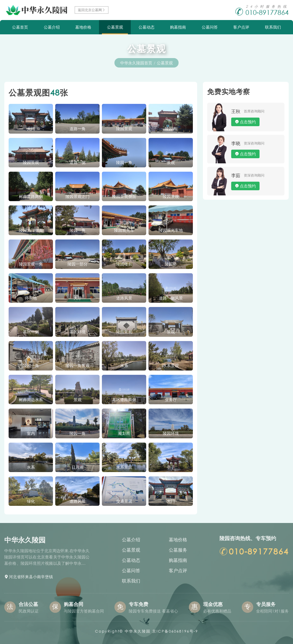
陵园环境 (171, 433)
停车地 (31, 298)
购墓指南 (178, 27)
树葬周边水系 (31, 400)
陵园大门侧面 (31, 230)
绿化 (31, 501)
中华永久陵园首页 (136, 63)
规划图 (124, 433)
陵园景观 (124, 129)
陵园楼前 (124, 264)
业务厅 (171, 400)
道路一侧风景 (171, 298)
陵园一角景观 (78, 365)
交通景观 (124, 501)
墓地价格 (83, 27)
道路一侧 (78, 162)
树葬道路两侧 (31, 196)
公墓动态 (146, 27)
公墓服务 (178, 550)
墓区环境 (78, 332)
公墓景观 (115, 27)
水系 (124, 365)
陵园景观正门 (78, 196)
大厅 (78, 298)
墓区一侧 (31, 332)
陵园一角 (124, 162)
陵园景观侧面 (124, 196)
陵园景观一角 (31, 264)
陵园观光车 (124, 230)
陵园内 (171, 129)
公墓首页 (20, 27)
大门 (31, 129)
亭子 (171, 467)
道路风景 (124, 298)
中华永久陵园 (138, 631)
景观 (171, 162)
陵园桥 (171, 264)
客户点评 (241, 27)
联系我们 (273, 27)
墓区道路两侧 (124, 400)
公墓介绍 (52, 27)
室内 (31, 433)
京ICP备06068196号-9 (175, 631)
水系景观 (171, 365)
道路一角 (78, 129)
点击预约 (248, 122)
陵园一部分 (78, 264)
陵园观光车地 (171, 230)
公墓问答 (210, 27)
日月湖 (78, 467)
